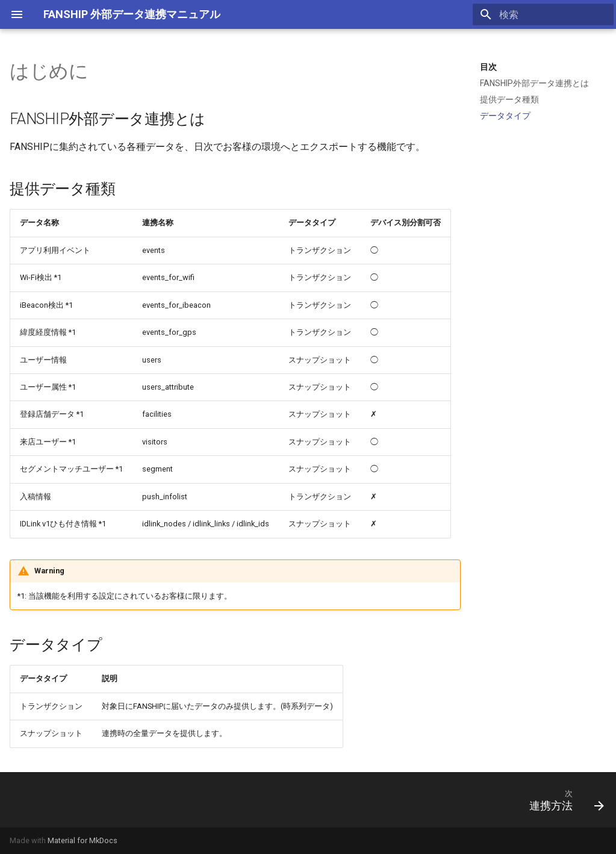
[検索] (543, 14)
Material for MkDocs (82, 840)
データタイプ (505, 116)
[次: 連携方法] (563, 800)
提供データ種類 (509, 99)
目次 (488, 67)
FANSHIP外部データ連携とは (534, 83)
